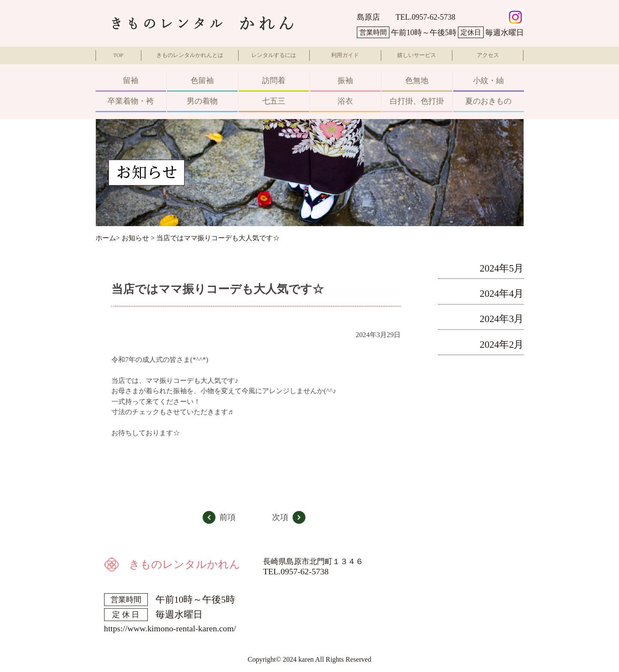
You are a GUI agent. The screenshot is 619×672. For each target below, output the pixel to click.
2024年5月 (502, 268)
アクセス (488, 55)
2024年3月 (502, 319)
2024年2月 (502, 345)
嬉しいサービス (417, 55)
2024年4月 (502, 294)
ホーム (106, 238)
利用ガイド (345, 55)
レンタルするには (274, 55)
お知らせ (135, 238)
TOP (118, 55)
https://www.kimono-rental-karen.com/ (170, 628)
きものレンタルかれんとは (190, 55)
